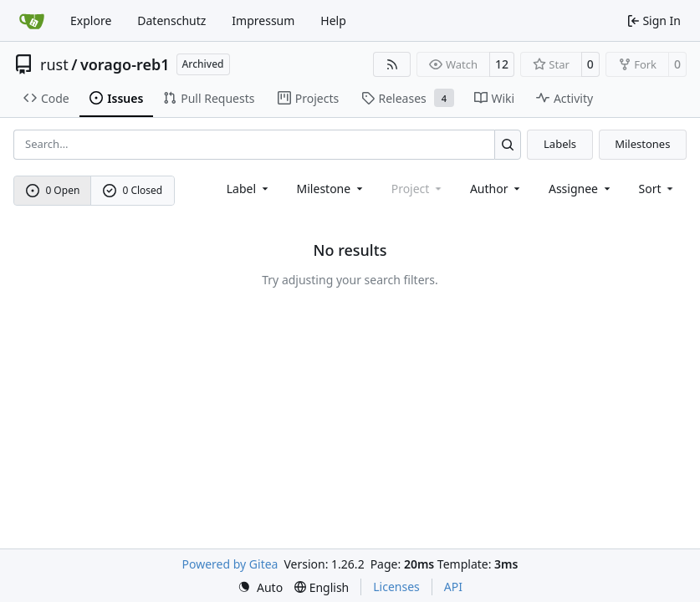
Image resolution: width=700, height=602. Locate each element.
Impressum (263, 20)
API (453, 587)
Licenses (396, 587)
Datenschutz (171, 20)
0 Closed (133, 190)
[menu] (658, 189)
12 (502, 64)
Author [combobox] (496, 189)
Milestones (642, 144)
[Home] (32, 21)
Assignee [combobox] (581, 189)
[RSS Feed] (392, 64)
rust (54, 64)
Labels (560, 144)
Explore (91, 20)
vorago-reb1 (125, 64)
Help (333, 20)
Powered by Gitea (230, 564)
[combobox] (249, 189)
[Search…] (508, 144)
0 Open (53, 190)
